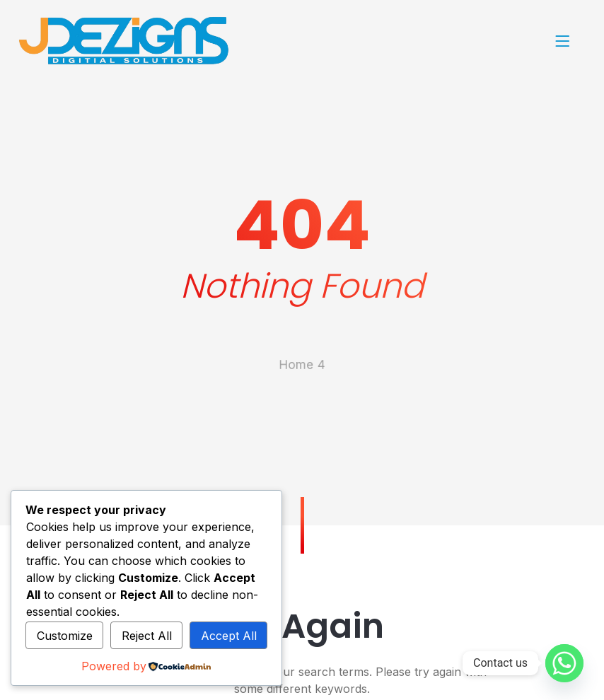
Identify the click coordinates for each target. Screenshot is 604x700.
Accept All (229, 636)
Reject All (147, 636)
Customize (65, 636)
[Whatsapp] (564, 663)
